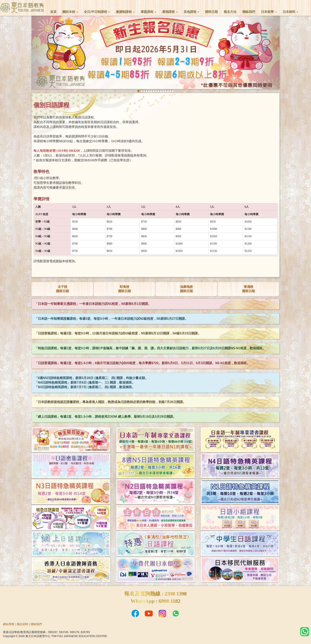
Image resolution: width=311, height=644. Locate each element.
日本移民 (290, 12)
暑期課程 (170, 12)
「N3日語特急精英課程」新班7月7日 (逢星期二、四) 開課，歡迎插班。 (85, 387)
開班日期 (211, 12)
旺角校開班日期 (125, 289)
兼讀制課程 (125, 12)
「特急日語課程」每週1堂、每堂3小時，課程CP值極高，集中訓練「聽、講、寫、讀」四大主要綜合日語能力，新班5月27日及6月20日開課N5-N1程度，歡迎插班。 (150, 348)
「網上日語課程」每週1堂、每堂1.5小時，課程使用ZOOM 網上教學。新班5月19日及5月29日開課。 (105, 417)
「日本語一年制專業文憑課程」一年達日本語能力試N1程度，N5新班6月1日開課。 (93, 304)
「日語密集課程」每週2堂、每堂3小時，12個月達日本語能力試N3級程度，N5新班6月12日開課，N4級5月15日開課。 (118, 333)
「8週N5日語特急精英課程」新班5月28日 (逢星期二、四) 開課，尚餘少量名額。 (91, 378)
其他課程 (191, 12)
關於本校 (70, 12)
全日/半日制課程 (97, 12)
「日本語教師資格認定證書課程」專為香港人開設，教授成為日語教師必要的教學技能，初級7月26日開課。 (110, 402)
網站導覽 (9, 624)
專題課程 (148, 12)
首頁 (53, 12)
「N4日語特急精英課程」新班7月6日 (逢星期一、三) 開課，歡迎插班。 (85, 382)
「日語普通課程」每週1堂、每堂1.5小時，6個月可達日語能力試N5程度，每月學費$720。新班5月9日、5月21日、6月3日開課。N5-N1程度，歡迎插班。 (142, 363)
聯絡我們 (249, 12)
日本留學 (269, 12)
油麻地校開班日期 (186, 289)
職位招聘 (22, 624)
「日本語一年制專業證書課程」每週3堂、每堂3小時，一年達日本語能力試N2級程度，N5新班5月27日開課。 (111, 319)
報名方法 (230, 12)
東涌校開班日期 (249, 289)
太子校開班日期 (62, 289)
